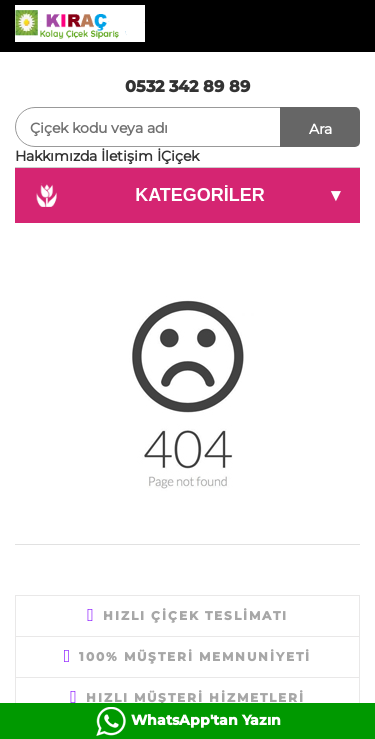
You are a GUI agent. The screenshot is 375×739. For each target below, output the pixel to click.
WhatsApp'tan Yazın (206, 720)
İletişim (127, 156)
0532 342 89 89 (187, 86)
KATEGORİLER (187, 196)
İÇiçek (178, 156)
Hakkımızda (56, 156)
